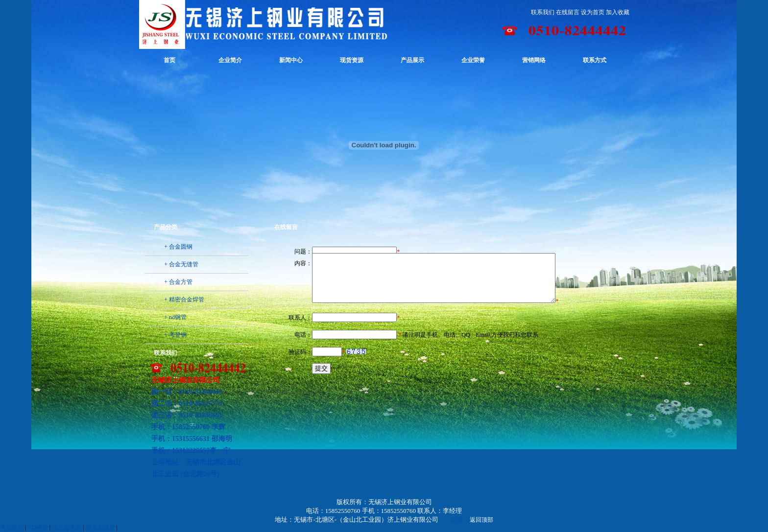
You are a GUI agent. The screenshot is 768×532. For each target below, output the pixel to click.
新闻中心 (291, 60)
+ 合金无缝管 (181, 264)
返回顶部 (481, 520)
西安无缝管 (100, 528)
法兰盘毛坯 (67, 528)
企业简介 (230, 60)
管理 (456, 520)
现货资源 (352, 60)
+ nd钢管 (175, 317)
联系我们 (543, 12)
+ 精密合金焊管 (184, 300)
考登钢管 (12, 528)
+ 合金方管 (178, 282)
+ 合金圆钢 (178, 247)
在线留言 (568, 12)
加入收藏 (618, 12)
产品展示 (412, 60)
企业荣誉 (473, 60)
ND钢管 (37, 528)
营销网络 (534, 60)
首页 (169, 60)
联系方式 (595, 60)
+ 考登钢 (175, 335)
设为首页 (593, 12)
